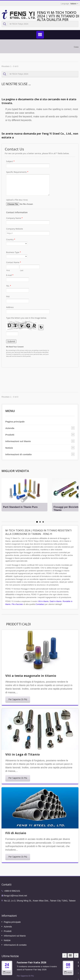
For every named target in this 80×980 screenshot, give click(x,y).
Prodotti (10, 435)
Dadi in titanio (56, 601)
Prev (65, 955)
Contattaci (40, 604)
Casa (76, 47)
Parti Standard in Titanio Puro (20, 507)
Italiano (73, 4)
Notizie (9, 448)
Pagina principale (15, 422)
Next (76, 955)
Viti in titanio (43, 601)
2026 (7, 973)
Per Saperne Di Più (18, 699)
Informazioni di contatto (19, 454)
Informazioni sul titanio (18, 441)
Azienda (10, 428)
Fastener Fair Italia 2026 (32, 962)
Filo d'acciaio (17, 604)
